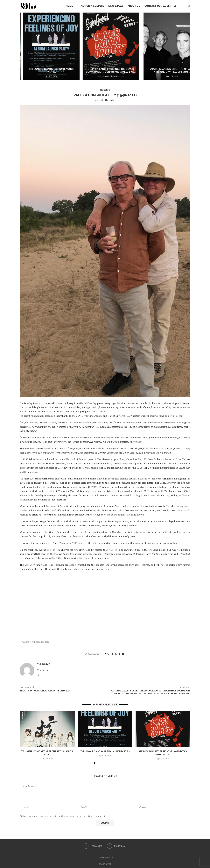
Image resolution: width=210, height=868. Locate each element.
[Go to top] (105, 864)
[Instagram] (117, 846)
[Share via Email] (123, 654)
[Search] (189, 6)
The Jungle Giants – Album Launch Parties (105, 71)
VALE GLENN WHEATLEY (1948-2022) (35, 642)
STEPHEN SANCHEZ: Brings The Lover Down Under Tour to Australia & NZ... (162, 71)
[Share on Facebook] (113, 654)
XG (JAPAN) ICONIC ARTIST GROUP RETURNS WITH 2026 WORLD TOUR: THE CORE (48, 69)
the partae (110, 100)
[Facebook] (93, 846)
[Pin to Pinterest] (119, 654)
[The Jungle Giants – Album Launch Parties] (105, 46)
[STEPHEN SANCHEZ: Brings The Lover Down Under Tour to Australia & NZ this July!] (162, 46)
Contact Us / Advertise (160, 6)
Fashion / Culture (92, 6)
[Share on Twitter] (116, 654)
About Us (134, 6)
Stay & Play (116, 6)
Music (69, 6)
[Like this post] (108, 654)
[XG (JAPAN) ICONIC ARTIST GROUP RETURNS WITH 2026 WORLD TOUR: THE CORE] (48, 46)
